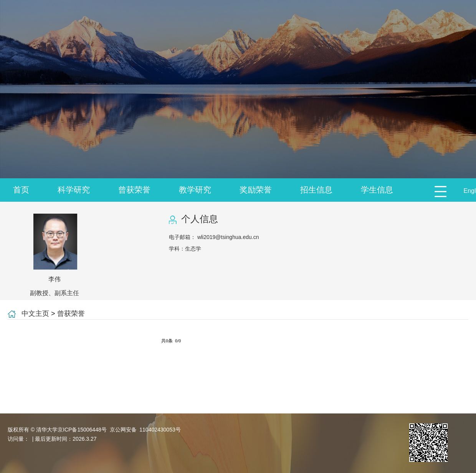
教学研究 (195, 190)
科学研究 (74, 190)
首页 (21, 190)
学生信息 (377, 190)
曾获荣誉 (134, 190)
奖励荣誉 (256, 190)
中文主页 (35, 314)
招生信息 (316, 190)
